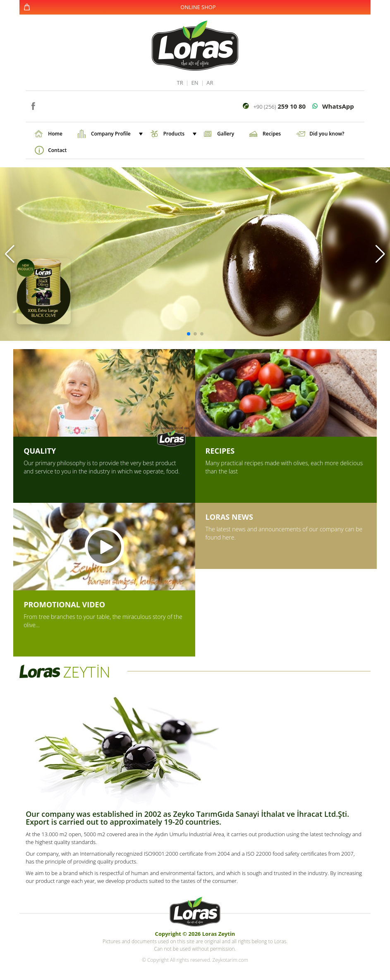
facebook (33, 105)
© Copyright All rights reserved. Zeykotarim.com (195, 960)
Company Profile (116, 134)
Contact (57, 150)
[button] (10, 254)
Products (179, 134)
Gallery (226, 134)
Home (55, 134)
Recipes (272, 134)
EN (195, 83)
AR (210, 83)
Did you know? (327, 134)
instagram (45, 105)
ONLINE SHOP (198, 7)
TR (180, 83)
